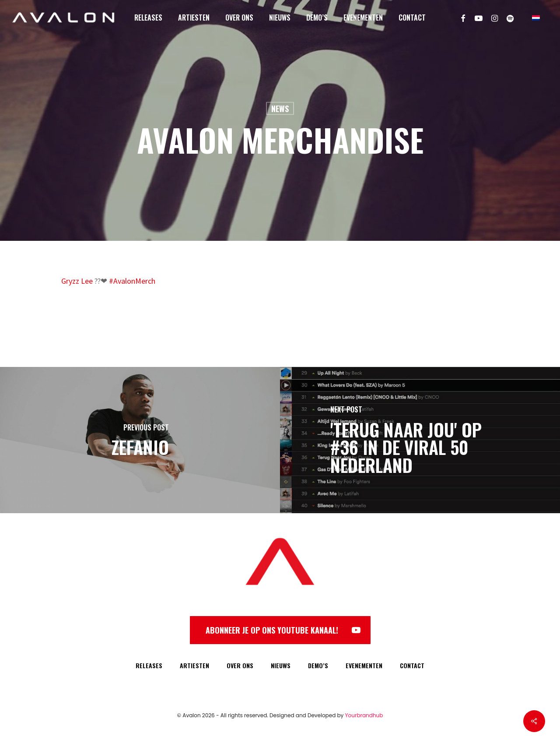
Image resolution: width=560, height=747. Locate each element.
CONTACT (412, 665)
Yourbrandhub (364, 715)
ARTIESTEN (194, 665)
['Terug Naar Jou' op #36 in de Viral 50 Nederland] (420, 440)
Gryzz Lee (77, 281)
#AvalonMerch (132, 281)
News (280, 109)
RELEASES (149, 665)
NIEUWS (281, 665)
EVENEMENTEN (364, 665)
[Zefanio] (140, 440)
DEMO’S (318, 665)
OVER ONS (240, 665)
